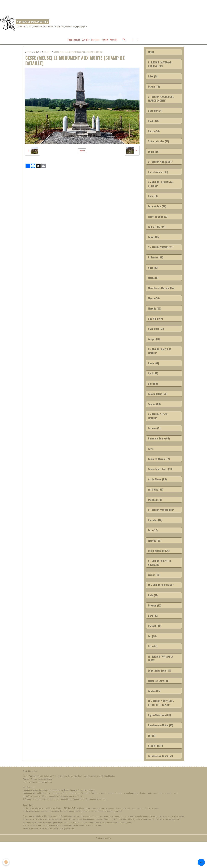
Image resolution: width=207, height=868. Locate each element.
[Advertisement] (53, 6)
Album (37, 54)
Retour (82, 153)
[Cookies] (6, 862)
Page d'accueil (74, 42)
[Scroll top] (201, 862)
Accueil (28, 54)
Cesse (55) (47, 54)
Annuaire (114, 42)
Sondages (95, 42)
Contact (105, 42)
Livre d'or (85, 42)
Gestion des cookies (103, 864)
